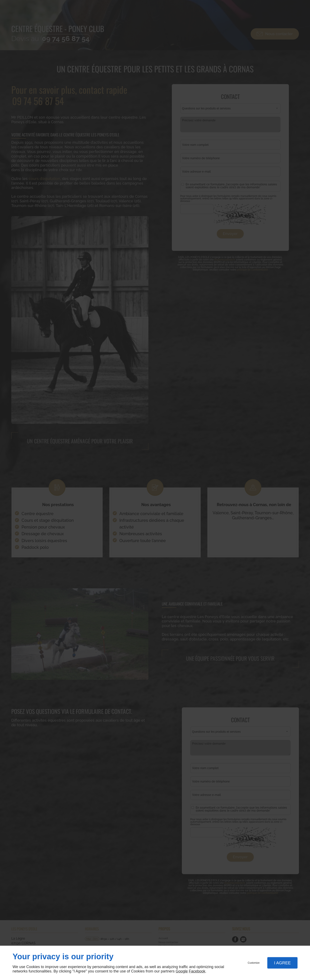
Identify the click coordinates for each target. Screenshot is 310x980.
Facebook (197, 971)
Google (182, 971)
